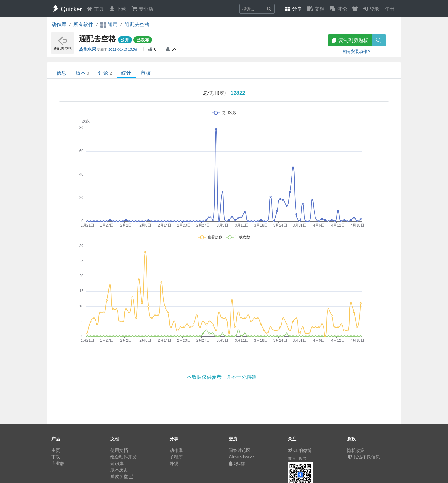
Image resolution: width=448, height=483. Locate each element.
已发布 (143, 40)
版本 (82, 73)
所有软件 (83, 24)
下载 (118, 9)
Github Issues (242, 457)
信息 (61, 73)
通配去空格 (137, 24)
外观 (174, 463)
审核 (146, 73)
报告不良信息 (363, 457)
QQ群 (237, 463)
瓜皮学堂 (122, 476)
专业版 (142, 9)
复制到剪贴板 (350, 40)
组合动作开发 (124, 457)
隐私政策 (356, 450)
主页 (95, 9)
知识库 (117, 463)
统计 (126, 73)
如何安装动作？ (357, 51)
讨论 (105, 73)
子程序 (176, 457)
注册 (389, 9)
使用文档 (119, 450)
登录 (371, 9)
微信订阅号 (297, 458)
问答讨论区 (240, 450)
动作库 (59, 24)
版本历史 (119, 470)
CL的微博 (300, 450)
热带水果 (88, 49)
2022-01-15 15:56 (123, 49)
